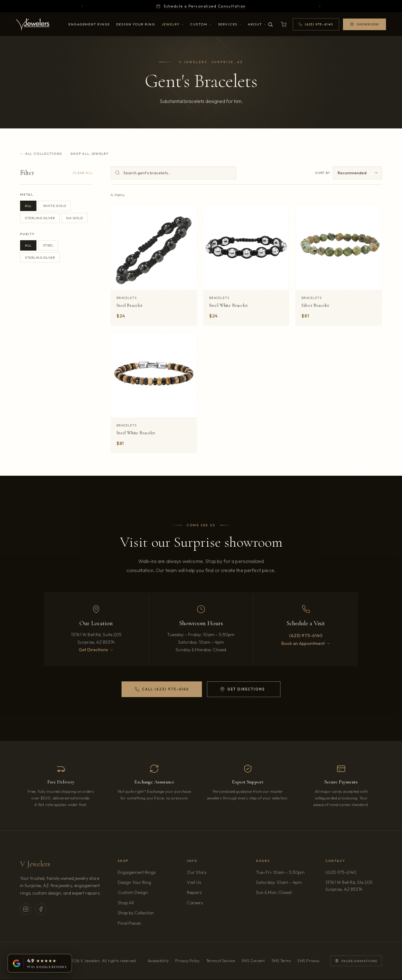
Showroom (364, 24)
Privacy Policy (187, 961)
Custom (201, 24)
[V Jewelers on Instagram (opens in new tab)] (26, 909)
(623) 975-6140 (306, 635)
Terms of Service (221, 961)
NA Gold (75, 218)
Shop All (126, 903)
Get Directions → (96, 650)
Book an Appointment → (306, 643)
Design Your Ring (136, 24)
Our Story (197, 872)
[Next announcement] (320, 6)
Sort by (323, 173)
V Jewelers (35, 864)
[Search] (270, 24)
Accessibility (158, 961)
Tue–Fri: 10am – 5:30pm (280, 872)
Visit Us (194, 882)
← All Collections (41, 154)
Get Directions (242, 690)
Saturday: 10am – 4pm (279, 882)
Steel (48, 245)
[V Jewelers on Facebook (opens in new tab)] (41, 909)
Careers (213, 902)
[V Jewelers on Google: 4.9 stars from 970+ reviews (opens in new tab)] (40, 963)
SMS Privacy (308, 961)
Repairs (194, 892)
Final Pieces (129, 923)
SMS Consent (253, 961)
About (257, 24)
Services (230, 24)
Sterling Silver (40, 218)
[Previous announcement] (82, 6)
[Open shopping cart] (284, 24)
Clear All (83, 173)
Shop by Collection (136, 913)
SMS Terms (281, 961)
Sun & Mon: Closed (274, 892)
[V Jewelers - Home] (33, 24)
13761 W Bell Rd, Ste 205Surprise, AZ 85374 (354, 886)
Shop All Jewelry (90, 154)
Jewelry (173, 24)
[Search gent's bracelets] (173, 173)
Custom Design (133, 892)
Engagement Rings (89, 24)
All (28, 206)
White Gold (55, 206)
